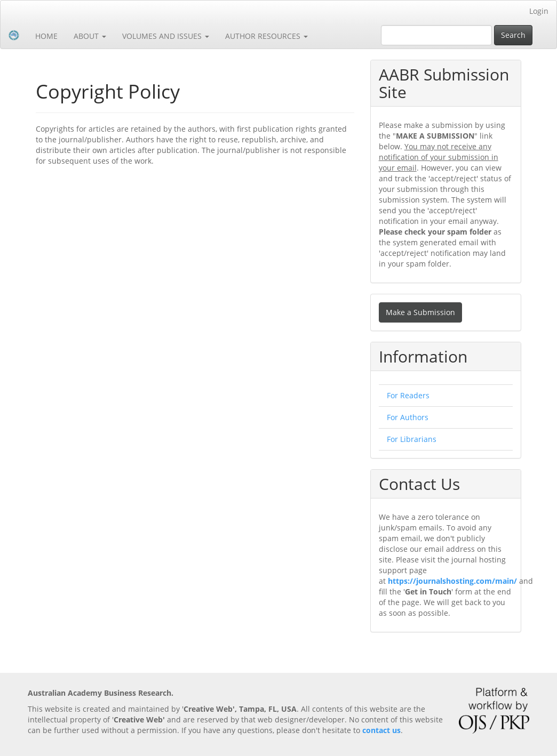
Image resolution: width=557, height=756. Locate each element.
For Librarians (412, 439)
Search (513, 35)
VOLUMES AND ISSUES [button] (166, 36)
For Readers (408, 395)
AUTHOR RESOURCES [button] (266, 36)
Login (539, 11)
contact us (381, 730)
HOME (46, 36)
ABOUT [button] (90, 36)
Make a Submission (420, 312)
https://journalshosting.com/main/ (452, 581)
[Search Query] (436, 35)
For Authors (408, 417)
